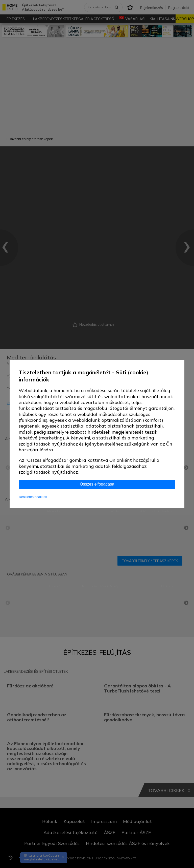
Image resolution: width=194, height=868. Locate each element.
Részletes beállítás (33, 497)
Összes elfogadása (97, 484)
